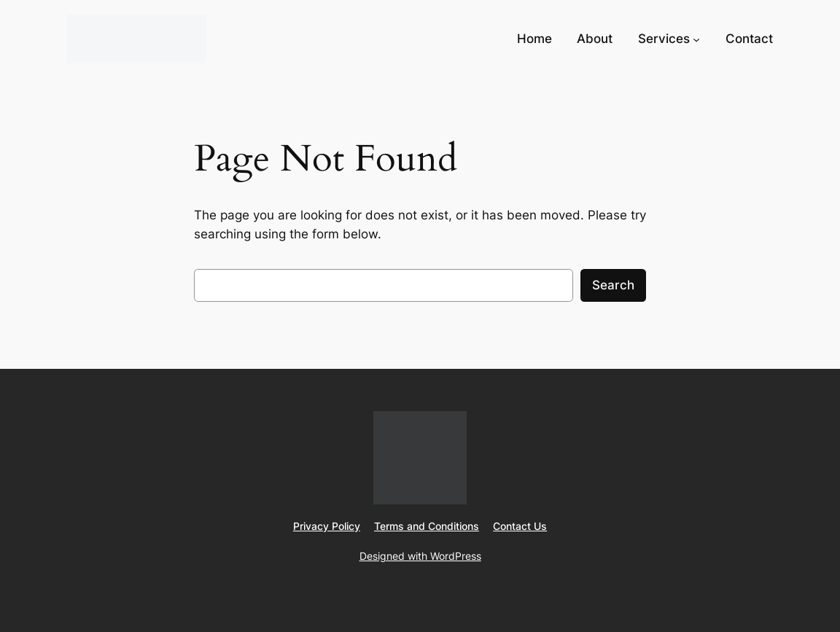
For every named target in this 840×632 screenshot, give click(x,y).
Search (613, 285)
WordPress (456, 556)
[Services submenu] (696, 39)
